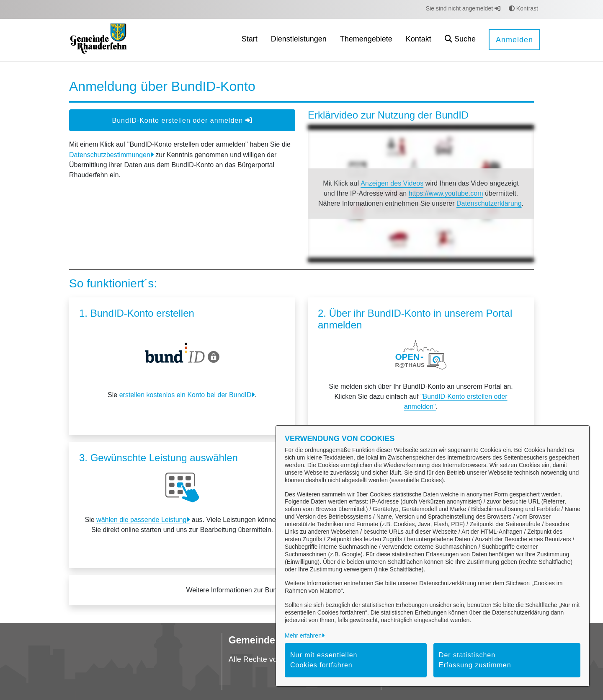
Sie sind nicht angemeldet (463, 8)
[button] (460, 40)
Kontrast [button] (523, 8)
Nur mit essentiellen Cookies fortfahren (324, 660)
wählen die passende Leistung (141, 520)
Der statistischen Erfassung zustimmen (475, 660)
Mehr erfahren (303, 635)
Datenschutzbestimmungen (110, 155)
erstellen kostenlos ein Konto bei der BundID (186, 395)
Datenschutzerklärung (489, 203)
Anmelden (514, 40)
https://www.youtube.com (446, 193)
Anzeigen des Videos (392, 183)
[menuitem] (250, 40)
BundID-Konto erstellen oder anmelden (182, 120)
